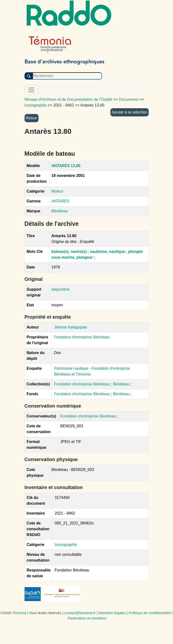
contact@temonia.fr (80, 613)
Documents (129, 99)
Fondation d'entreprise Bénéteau (82, 384)
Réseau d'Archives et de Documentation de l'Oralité (68, 99)
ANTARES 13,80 (66, 166)
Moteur (58, 191)
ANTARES (60, 201)
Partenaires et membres (87, 618)
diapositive (61, 289)
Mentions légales (112, 613)
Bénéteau (60, 211)
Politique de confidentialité (150, 613)
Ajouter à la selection (130, 112)
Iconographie (66, 545)
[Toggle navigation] (31, 90)
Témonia (19, 613)
